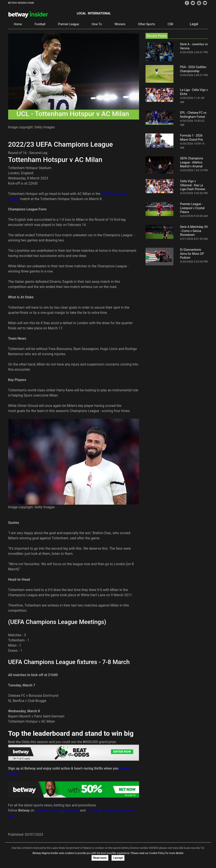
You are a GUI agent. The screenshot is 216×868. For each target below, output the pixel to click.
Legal (194, 24)
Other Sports (146, 24)
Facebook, (43, 810)
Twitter (57, 810)
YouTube (93, 810)
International (99, 13)
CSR (170, 24)
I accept (118, 858)
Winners (120, 24)
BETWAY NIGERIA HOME (21, 3)
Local (81, 13)
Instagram (71, 810)
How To (97, 24)
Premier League (69, 24)
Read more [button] (100, 858)
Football (40, 24)
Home (18, 24)
